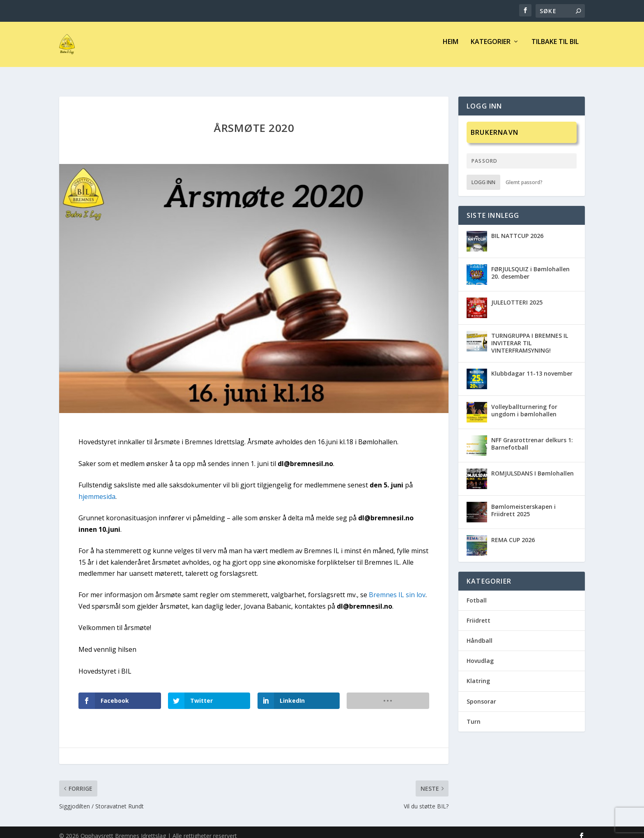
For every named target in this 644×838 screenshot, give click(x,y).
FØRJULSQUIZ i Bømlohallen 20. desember (530, 265)
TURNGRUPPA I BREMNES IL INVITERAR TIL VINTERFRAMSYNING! (530, 336)
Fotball (477, 593)
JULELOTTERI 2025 (517, 295)
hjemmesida (97, 489)
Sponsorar (481, 694)
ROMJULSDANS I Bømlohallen (532, 466)
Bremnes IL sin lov (397, 587)
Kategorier (491, 48)
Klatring (478, 673)
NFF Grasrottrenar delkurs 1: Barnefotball (532, 436)
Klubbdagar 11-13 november (532, 366)
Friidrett (478, 613)
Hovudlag (480, 653)
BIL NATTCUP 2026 (517, 228)
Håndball (480, 633)
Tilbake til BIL (555, 48)
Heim (451, 48)
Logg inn (483, 175)
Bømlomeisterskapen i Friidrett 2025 (523, 503)
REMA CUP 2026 (513, 532)
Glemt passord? (524, 175)
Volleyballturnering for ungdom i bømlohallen (524, 403)
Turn (474, 714)
